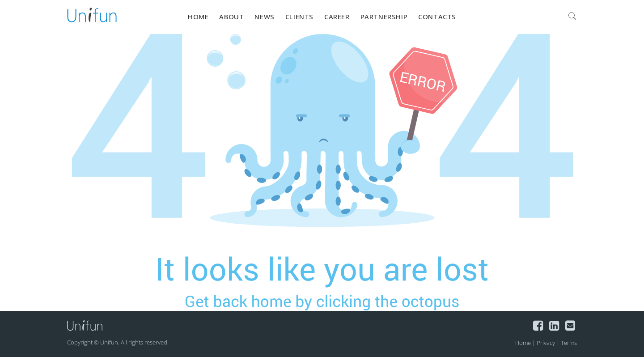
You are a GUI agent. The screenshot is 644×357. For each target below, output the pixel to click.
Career (337, 17)
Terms (569, 343)
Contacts (437, 17)
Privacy (546, 343)
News (264, 17)
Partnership (384, 17)
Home (198, 17)
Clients (299, 17)
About (231, 17)
